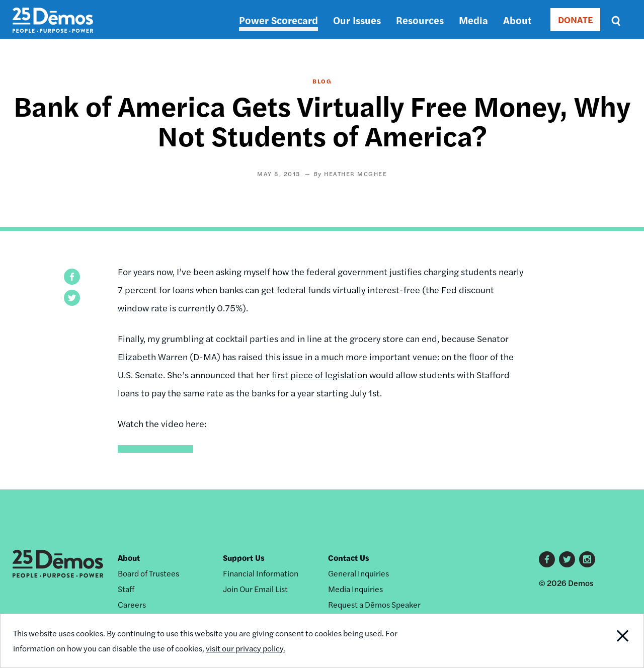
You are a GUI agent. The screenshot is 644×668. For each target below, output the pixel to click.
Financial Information (261, 573)
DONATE (575, 19)
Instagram (587, 559)
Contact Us (349, 558)
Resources (420, 20)
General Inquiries (358, 573)
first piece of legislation (319, 374)
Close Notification (611, 641)
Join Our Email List (255, 589)
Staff (126, 589)
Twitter (567, 559)
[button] (72, 277)
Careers (132, 604)
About (517, 20)
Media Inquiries (355, 589)
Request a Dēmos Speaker (374, 604)
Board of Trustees (148, 573)
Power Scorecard (278, 20)
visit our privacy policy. (246, 648)
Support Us (244, 558)
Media (473, 20)
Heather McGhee (355, 174)
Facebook (547, 559)
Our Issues (357, 20)
